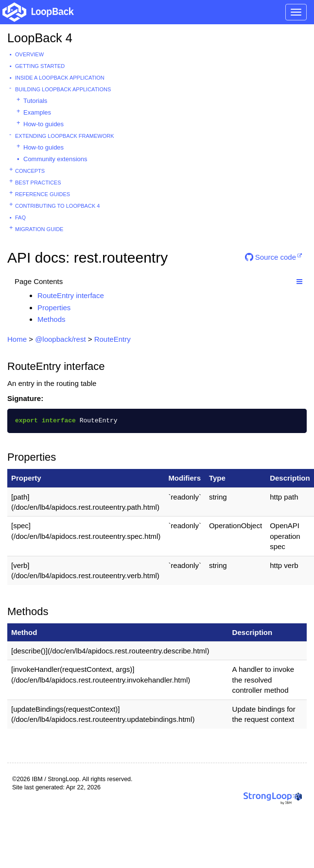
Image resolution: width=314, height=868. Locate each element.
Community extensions (55, 159)
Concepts (30, 171)
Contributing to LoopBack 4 (57, 206)
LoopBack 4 (40, 38)
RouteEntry (113, 339)
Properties (54, 308)
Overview (29, 54)
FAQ (20, 217)
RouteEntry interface (71, 295)
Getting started (40, 66)
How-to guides (44, 124)
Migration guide (39, 229)
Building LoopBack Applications (63, 89)
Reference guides (43, 194)
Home (17, 339)
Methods (52, 319)
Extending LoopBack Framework (65, 136)
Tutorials (35, 101)
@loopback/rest (60, 339)
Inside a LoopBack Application (60, 78)
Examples (37, 112)
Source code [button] (270, 257)
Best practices (38, 183)
